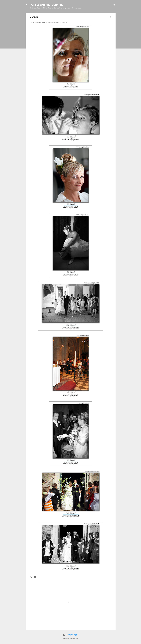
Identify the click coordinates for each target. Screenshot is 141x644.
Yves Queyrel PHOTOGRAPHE (47, 5)
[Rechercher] (114, 6)
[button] (110, 17)
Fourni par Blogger (71, 635)
